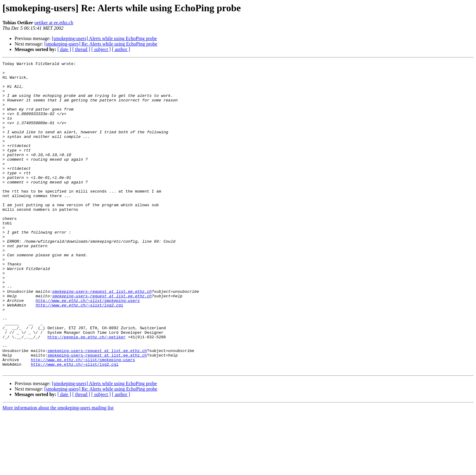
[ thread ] (81, 49)
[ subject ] (101, 49)
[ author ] (121, 49)
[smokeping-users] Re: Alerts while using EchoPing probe (101, 44)
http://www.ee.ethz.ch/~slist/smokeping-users (88, 349)
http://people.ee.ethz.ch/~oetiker (86, 392)
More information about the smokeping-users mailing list (58, 470)
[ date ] (64, 49)
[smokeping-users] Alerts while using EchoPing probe (104, 38)
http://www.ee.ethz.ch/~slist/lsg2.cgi (79, 354)
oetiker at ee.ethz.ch (54, 23)
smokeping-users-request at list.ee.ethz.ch (102, 338)
